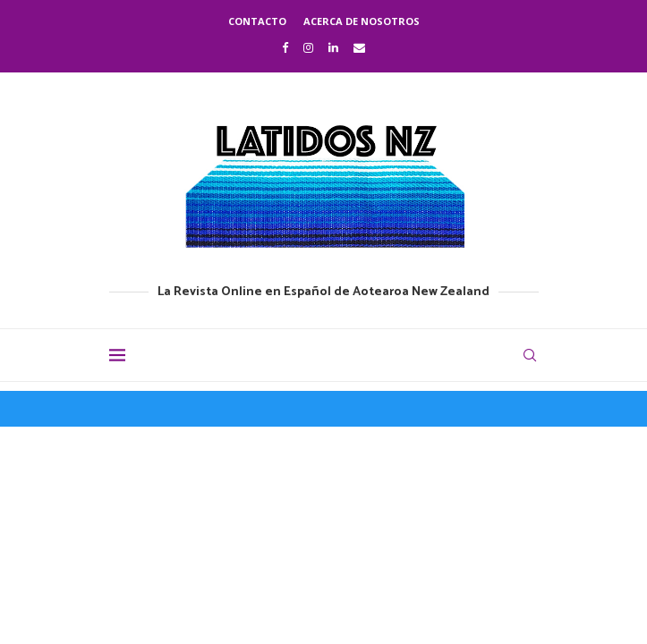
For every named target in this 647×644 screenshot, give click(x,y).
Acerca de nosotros (362, 21)
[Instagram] (308, 47)
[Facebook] (285, 47)
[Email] (359, 47)
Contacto (257, 21)
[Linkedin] (333, 47)
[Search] (530, 355)
